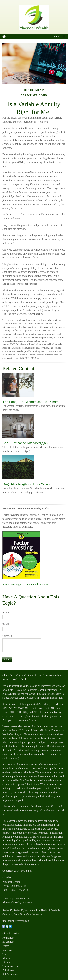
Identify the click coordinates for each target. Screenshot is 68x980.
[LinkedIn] (10, 927)
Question (7, 636)
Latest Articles (10, 966)
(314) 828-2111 (31, 712)
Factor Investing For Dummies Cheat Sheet (25, 585)
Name (6, 613)
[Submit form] (7, 659)
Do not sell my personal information (44, 698)
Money (6, 958)
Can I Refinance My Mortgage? (25, 443)
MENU (57, 36)
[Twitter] (7, 927)
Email (6, 624)
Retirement (8, 938)
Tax (4, 954)
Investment (8, 942)
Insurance (8, 950)
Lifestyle (7, 962)
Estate (6, 946)
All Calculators (10, 974)
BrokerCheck (19, 679)
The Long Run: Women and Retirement (31, 402)
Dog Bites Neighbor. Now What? (26, 484)
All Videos (8, 970)
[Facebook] (4, 927)
